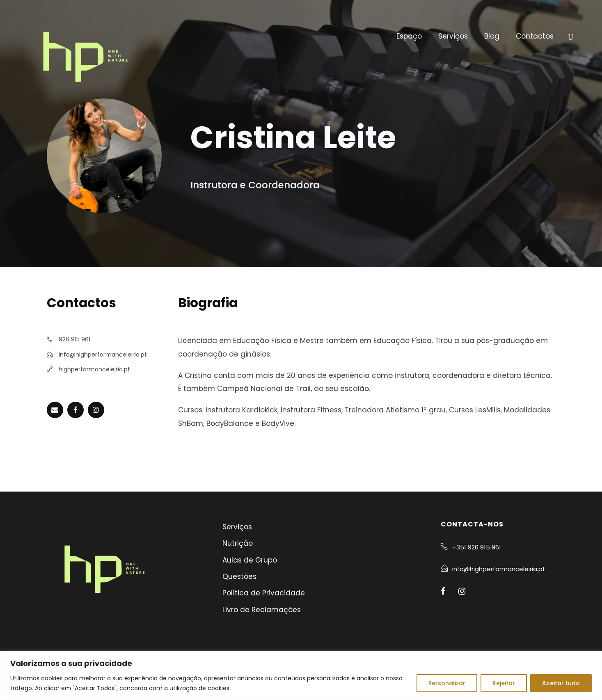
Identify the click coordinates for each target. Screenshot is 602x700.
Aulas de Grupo (250, 560)
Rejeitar (504, 683)
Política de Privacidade (264, 593)
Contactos (535, 36)
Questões (239, 576)
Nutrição (238, 543)
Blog (492, 36)
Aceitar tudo (561, 683)
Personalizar (447, 683)
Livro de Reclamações (262, 610)
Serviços (453, 36)
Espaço (409, 36)
